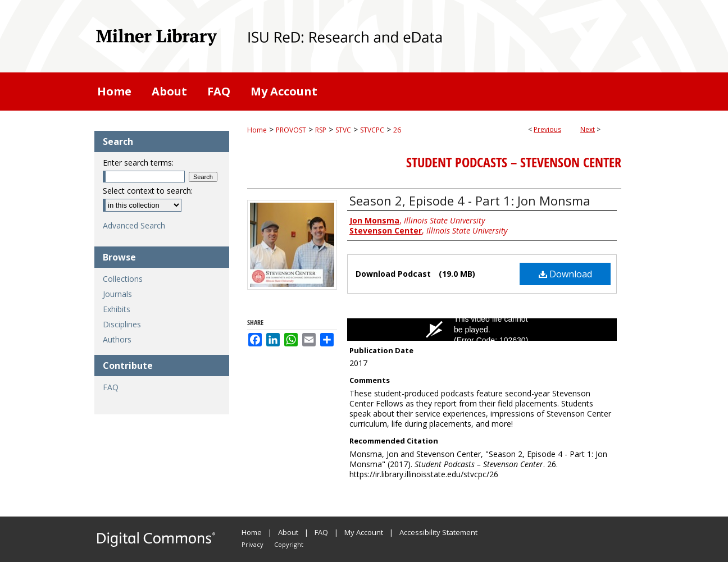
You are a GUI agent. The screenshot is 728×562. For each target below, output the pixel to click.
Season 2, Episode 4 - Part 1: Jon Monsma (470, 200)
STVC (343, 130)
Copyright (289, 544)
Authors (117, 339)
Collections (123, 279)
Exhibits (117, 309)
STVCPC (372, 130)
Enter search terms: (138, 163)
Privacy (252, 544)
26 (397, 130)
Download (565, 274)
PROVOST (291, 130)
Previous (547, 129)
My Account (364, 532)
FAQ (111, 387)
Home (257, 130)
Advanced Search (134, 225)
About (288, 532)
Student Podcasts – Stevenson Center (514, 162)
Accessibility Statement (438, 532)
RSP (321, 130)
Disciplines (122, 324)
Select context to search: (148, 191)
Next (588, 129)
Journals (117, 294)
